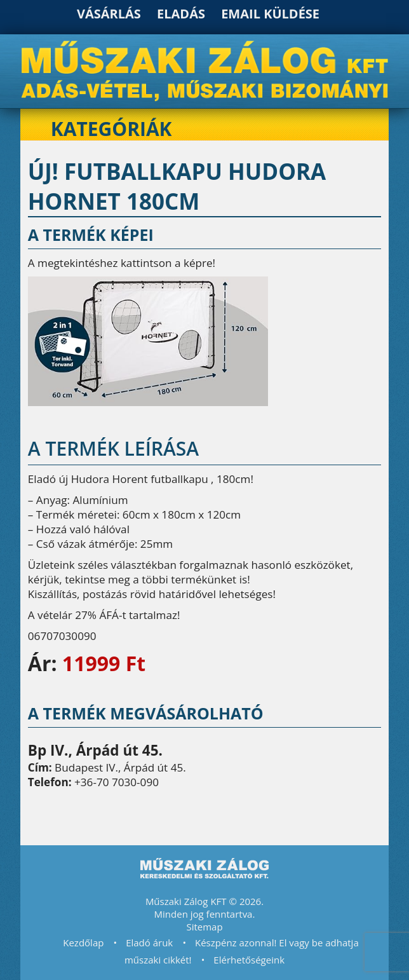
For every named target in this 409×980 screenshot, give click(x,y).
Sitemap (204, 927)
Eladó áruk (149, 943)
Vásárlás (109, 14)
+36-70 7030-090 (117, 782)
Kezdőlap (83, 943)
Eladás (181, 14)
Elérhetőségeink (249, 960)
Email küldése (270, 14)
